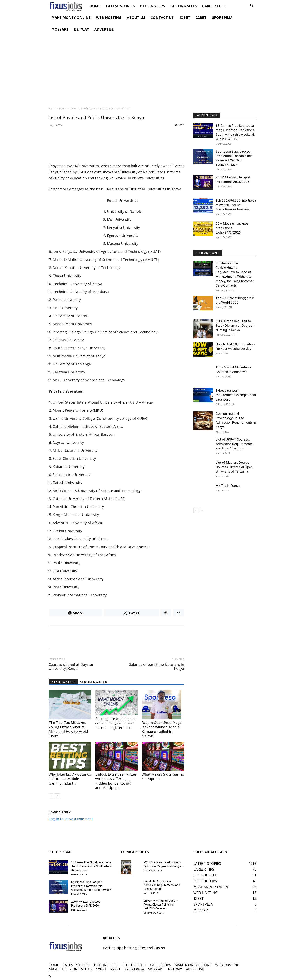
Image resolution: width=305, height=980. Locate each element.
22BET (201, 17)
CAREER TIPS (213, 6)
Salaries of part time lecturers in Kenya (157, 667)
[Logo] (68, 6)
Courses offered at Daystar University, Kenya (71, 667)
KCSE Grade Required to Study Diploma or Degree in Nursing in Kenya (236, 326)
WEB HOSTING (109, 17)
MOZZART (60, 29)
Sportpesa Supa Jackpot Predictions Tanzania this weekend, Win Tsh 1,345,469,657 (91, 886)
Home (52, 109)
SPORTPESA (222, 17)
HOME (95, 6)
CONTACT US (162, 17)
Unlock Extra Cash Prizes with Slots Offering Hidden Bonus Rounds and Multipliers (116, 781)
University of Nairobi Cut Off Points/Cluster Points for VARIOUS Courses (161, 905)
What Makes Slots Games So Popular (163, 776)
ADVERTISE (104, 29)
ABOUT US (136, 17)
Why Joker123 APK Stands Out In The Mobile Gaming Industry (70, 779)
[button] (252, 6)
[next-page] (57, 796)
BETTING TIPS (152, 6)
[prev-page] (51, 796)
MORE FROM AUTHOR (93, 682)
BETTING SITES (183, 6)
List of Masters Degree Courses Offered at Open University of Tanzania (234, 467)
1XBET (185, 17)
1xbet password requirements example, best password (236, 395)
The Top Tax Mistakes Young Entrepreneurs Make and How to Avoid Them (68, 729)
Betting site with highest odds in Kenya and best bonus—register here (116, 723)
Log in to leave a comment (71, 819)
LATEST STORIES (120, 6)
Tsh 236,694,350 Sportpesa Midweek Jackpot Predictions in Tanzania (236, 205)
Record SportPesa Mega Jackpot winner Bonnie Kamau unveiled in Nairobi (162, 729)
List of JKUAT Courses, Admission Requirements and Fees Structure (234, 444)
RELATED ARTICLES (63, 682)
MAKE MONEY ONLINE (71, 17)
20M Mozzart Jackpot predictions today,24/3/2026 (232, 228)
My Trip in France (228, 486)
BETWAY (82, 29)
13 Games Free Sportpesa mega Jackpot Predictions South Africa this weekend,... (91, 866)
